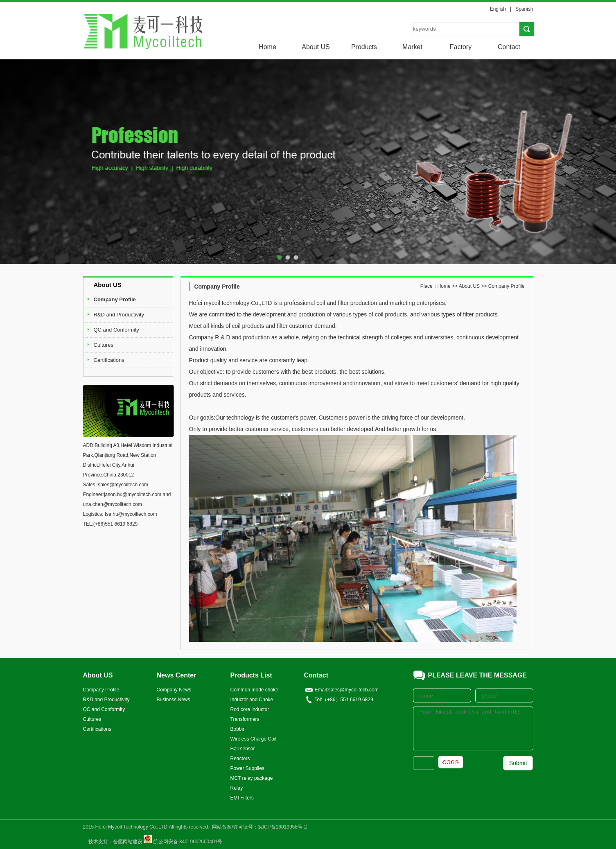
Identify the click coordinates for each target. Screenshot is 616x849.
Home (267, 47)
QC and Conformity (116, 330)
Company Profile (115, 299)
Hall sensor (243, 749)
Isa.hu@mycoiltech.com (131, 514)
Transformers (245, 719)
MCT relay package (252, 778)
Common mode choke (254, 690)
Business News (174, 700)
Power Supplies (247, 768)
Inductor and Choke (252, 700)
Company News (174, 690)
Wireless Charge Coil (254, 739)
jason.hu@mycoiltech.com (133, 494)
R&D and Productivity (119, 315)
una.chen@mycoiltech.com (113, 504)
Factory (461, 47)
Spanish (524, 9)
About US (316, 47)
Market (412, 47)
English (498, 9)
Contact (509, 47)
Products (364, 47)
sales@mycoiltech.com (123, 485)
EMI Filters (242, 798)
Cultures (104, 345)
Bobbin (238, 729)
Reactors (240, 759)
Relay (237, 788)
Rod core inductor (250, 709)
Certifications (109, 360)
